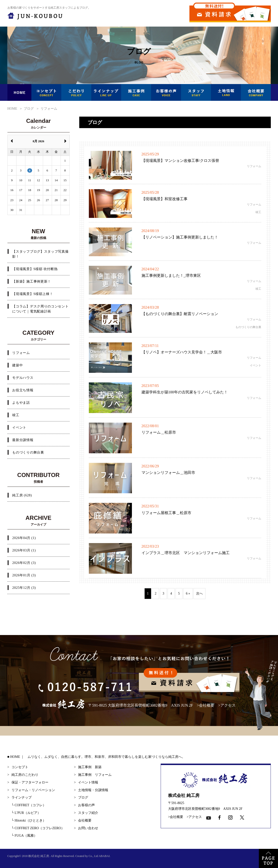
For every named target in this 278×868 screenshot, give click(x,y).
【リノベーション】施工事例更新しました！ (180, 237)
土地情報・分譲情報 (93, 790)
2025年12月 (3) (24, 588)
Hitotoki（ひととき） (29, 820)
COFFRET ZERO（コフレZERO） (38, 828)
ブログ (83, 797)
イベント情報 (88, 782)
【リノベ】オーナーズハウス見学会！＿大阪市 (182, 352)
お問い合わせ (88, 828)
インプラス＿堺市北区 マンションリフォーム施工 (186, 553)
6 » (188, 593)
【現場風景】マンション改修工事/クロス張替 (180, 161)
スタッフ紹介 (88, 813)
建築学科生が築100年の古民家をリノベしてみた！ (185, 392)
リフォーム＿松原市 (159, 432)
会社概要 (207, 705)
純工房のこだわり (25, 775)
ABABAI (104, 856)
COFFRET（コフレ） (29, 805)
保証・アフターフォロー (30, 782)
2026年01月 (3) (24, 575)
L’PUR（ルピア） (26, 813)
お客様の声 (86, 805)
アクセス (228, 705)
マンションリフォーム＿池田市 (168, 473)
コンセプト (20, 767)
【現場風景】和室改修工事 (165, 199)
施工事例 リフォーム (95, 775)
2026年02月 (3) (24, 563)
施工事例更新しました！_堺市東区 (171, 275)
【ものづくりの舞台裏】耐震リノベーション (180, 314)
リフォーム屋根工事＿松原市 (166, 513)
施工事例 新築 (90, 767)
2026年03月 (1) (24, 550)
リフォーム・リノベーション (33, 790)
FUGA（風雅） (24, 836)
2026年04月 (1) (24, 538)
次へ (199, 593)
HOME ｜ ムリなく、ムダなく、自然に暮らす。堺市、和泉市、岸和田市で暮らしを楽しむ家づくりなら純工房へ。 (98, 757)
